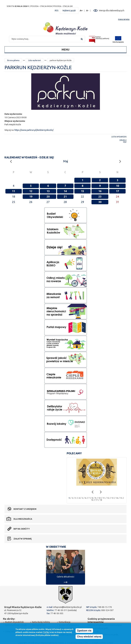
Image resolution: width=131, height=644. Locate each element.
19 (31, 196)
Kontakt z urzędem (25, 509)
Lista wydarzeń (35, 60)
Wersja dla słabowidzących (112, 10)
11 (14, 191)
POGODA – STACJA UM (63, 6)
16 (100, 191)
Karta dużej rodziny (41, 622)
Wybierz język (69, 10)
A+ (81, 11)
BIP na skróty (22, 529)
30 (100, 202)
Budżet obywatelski (14, 622)
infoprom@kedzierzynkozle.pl (68, 607)
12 (31, 191)
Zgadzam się (84, 631)
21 (65, 196)
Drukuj (123, 140)
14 (65, 191)
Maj (66, 161)
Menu (65, 49)
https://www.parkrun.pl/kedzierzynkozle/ (34, 130)
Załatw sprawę (23, 539)
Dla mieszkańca (23, 519)
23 (100, 196)
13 (48, 191)
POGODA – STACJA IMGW (41, 6)
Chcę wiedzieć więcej (89, 637)
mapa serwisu (124, 19)
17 (117, 191)
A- (88, 11)
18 (101, 500)
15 (82, 191)
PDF (125, 142)
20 (48, 196)
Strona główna (13, 60)
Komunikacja (65, 622)
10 (117, 186)
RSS (57, 10)
